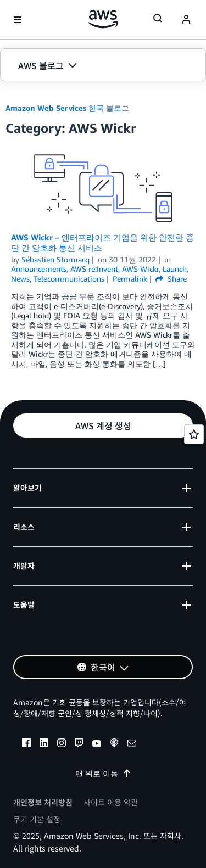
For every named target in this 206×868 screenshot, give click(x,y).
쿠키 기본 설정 (37, 819)
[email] (132, 744)
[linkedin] (44, 744)
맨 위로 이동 (103, 773)
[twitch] (79, 744)
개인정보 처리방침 (43, 802)
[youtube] (97, 744)
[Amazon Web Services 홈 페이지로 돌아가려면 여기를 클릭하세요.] (103, 19)
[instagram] (62, 744)
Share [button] (171, 279)
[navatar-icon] (186, 20)
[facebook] (26, 744)
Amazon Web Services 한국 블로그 (67, 108)
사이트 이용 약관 (111, 802)
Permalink (130, 279)
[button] (103, 65)
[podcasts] (114, 744)
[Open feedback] (194, 434)
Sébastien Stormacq (55, 259)
